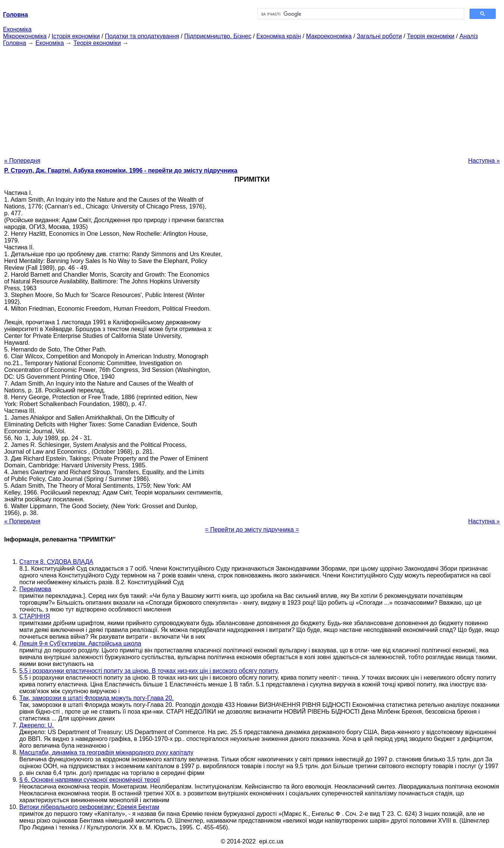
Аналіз (469, 36)
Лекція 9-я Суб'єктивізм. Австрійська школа (80, 643)
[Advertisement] (252, 100)
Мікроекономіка (25, 36)
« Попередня (22, 161)
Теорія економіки (430, 36)
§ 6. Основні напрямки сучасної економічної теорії (90, 780)
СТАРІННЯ (35, 616)
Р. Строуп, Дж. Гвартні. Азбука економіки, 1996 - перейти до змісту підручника (121, 170)
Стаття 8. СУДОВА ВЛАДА (56, 562)
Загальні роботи (379, 36)
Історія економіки (76, 36)
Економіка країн (279, 36)
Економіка (17, 29)
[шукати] (360, 14)
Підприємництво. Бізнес (218, 36)
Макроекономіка (329, 36)
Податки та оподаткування (142, 36)
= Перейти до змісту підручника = (252, 530)
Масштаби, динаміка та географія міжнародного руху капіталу (106, 752)
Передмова (35, 589)
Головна (15, 43)
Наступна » (484, 161)
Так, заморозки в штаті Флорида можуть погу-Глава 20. (96, 698)
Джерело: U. (37, 725)
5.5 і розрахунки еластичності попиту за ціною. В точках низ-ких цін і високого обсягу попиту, (149, 671)
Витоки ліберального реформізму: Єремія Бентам (89, 807)
